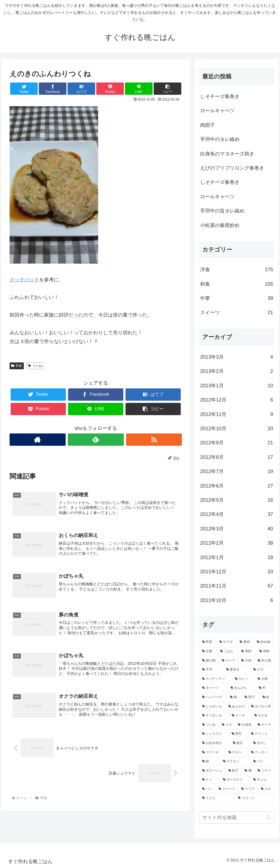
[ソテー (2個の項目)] (264, 771)
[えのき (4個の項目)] (263, 716)
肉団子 (208, 125)
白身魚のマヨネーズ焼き (227, 154)
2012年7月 (237, 471)
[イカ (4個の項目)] (227, 725)
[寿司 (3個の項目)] (238, 734)
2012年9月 (237, 443)
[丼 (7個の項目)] (265, 688)
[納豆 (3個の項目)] (240, 743)
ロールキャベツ (217, 111)
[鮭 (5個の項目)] (267, 697)
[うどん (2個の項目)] (217, 798)
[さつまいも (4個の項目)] (214, 716)
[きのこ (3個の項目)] (262, 743)
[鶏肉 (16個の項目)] (247, 651)
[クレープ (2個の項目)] (227, 789)
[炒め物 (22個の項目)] (264, 642)
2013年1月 (237, 386)
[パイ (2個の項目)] (262, 761)
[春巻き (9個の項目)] (237, 670)
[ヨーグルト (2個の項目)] (235, 780)
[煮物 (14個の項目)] (265, 651)
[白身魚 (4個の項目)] (245, 725)
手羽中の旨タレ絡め (222, 211)
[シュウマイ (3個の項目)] (214, 734)
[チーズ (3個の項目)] (264, 725)
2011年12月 (237, 572)
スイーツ (237, 312)
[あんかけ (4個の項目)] (237, 707)
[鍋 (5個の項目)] (234, 697)
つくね (35, 366)
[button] (269, 818)
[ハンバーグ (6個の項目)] (213, 697)
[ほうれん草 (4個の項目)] (261, 707)
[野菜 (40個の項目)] (208, 642)
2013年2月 (237, 371)
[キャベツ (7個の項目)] (213, 688)
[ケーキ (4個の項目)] (240, 716)
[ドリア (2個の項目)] (248, 789)
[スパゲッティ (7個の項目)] (215, 679)
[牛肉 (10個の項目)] (246, 661)
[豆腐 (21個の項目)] (208, 651)
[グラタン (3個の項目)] (235, 761)
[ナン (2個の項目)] (209, 780)
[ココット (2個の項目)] (254, 798)
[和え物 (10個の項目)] (264, 661)
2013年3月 (237, 357)
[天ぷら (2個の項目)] (262, 780)
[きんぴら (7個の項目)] (242, 688)
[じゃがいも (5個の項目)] (212, 707)
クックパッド (24, 280)
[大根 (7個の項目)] (264, 679)
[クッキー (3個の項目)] (261, 752)
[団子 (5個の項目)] (250, 697)
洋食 (237, 270)
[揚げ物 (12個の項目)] (209, 661)
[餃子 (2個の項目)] (234, 771)
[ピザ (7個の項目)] (262, 670)
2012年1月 (237, 557)
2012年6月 (237, 486)
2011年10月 (237, 600)
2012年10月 (237, 429)
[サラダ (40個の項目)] (227, 642)
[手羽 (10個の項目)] (211, 670)
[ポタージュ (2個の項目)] (212, 771)
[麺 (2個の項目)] (248, 771)
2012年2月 (237, 543)
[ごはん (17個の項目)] (228, 651)
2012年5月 (237, 500)
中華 (237, 298)
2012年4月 (237, 514)
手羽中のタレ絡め (220, 139)
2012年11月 (237, 414)
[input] (237, 818)
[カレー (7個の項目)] (243, 679)
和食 (17, 366)
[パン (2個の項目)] (207, 789)
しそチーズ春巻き (220, 96)
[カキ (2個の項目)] (266, 789)
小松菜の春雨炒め (220, 225)
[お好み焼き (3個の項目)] (214, 743)
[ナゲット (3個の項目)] (261, 734)
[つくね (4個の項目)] (209, 725)
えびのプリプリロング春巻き (232, 168)
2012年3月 (237, 529)
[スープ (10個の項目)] (229, 661)
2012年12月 (237, 400)
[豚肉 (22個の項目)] (245, 642)
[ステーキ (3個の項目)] (212, 752)
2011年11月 (237, 586)
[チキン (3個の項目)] (237, 752)
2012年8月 (237, 457)
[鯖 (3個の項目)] (209, 761)
